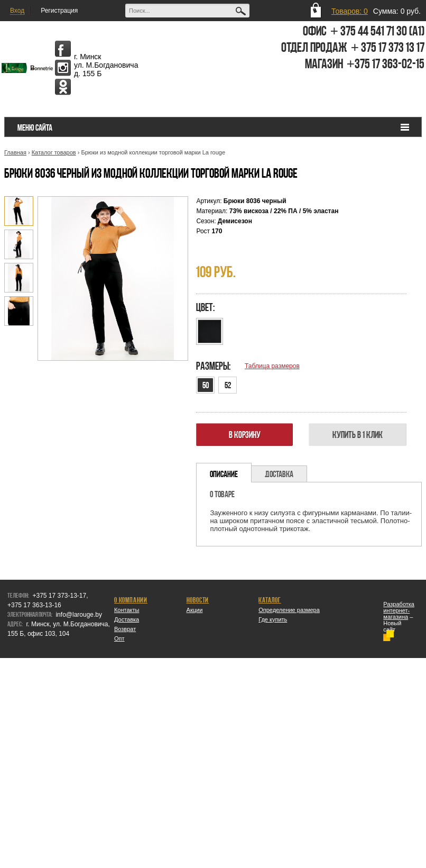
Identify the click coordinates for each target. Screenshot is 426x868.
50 (206, 385)
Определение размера (289, 610)
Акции (195, 610)
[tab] (224, 473)
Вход (17, 11)
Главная (15, 152)
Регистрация (59, 11)
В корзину (245, 435)
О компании (131, 600)
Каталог (270, 600)
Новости (198, 600)
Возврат (125, 629)
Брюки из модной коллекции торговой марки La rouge (153, 152)
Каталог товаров (54, 152)
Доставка (127, 619)
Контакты (127, 610)
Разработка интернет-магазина (399, 610)
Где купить (273, 619)
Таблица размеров (272, 366)
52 (228, 385)
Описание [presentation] (224, 474)
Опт (119, 638)
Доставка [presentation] (279, 474)
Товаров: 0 (350, 11)
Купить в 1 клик (358, 435)
